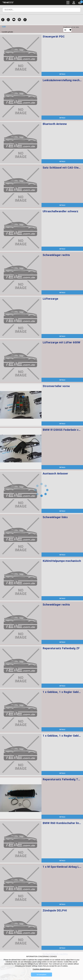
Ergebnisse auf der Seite (71, 27)
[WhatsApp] (8, 20)
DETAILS (62, 74)
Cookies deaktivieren (42, 969)
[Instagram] (19, 20)
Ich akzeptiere (42, 975)
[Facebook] (3, 20)
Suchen (76, 11)
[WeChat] (14, 20)
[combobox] (65, 30)
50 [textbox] (65, 30)
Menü (68, 3)
